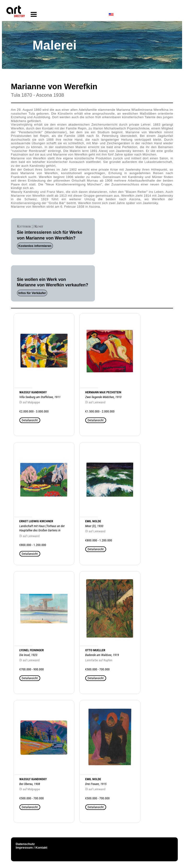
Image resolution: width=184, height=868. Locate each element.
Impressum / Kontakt (32, 848)
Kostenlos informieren (35, 246)
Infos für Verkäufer (32, 293)
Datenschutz (25, 844)
